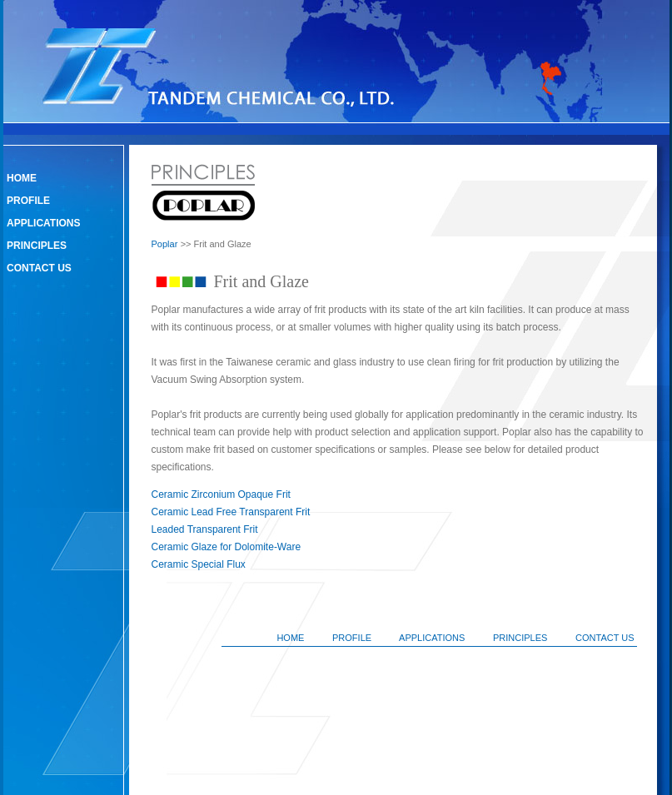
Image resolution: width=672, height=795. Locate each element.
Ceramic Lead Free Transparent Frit (231, 512)
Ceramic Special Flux (199, 564)
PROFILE (28, 201)
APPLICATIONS (43, 223)
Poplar (165, 244)
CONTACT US (39, 268)
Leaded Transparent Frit (205, 529)
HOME (22, 178)
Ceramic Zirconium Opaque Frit (221, 494)
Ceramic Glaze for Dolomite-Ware (226, 547)
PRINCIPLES (37, 246)
